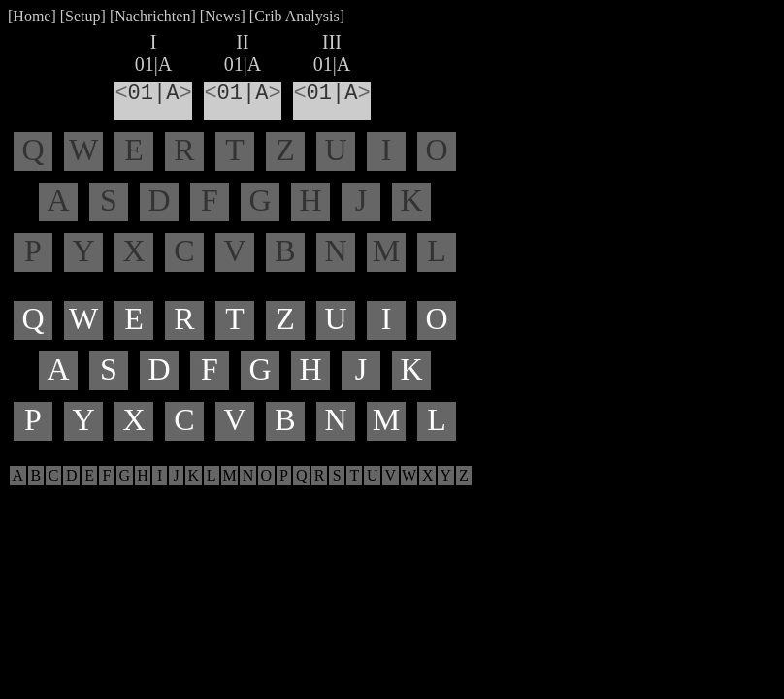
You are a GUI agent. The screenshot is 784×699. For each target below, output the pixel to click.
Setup (82, 16)
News (222, 16)
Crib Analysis (297, 16)
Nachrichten (152, 16)
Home (32, 16)
